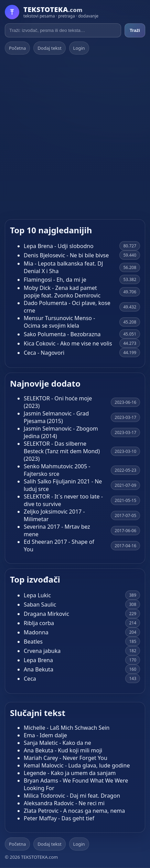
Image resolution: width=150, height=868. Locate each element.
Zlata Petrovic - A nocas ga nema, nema (74, 811)
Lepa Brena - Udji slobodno (59, 246)
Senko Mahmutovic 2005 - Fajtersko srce (57, 470)
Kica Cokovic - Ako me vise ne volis (68, 343)
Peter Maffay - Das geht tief (59, 818)
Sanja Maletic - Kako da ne (57, 743)
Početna (17, 48)
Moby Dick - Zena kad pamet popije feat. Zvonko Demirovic (62, 292)
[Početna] (52, 12)
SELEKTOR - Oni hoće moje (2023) (58, 402)
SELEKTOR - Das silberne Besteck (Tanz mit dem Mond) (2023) (62, 451)
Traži (135, 30)
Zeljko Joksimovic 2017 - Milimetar (54, 515)
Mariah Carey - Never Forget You (66, 758)
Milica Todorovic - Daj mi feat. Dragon (72, 796)
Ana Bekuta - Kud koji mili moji (63, 750)
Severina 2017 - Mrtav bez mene (57, 530)
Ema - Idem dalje (45, 735)
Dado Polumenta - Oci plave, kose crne (67, 307)
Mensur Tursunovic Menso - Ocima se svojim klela (59, 322)
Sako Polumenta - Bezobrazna (62, 334)
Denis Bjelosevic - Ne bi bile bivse (66, 255)
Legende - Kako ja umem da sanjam (70, 773)
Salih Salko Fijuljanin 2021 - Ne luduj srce (63, 485)
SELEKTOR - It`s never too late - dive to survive (63, 500)
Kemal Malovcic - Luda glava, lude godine (77, 765)
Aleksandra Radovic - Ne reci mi (64, 803)
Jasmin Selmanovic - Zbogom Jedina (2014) (61, 432)
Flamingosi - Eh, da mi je (55, 280)
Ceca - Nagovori (44, 353)
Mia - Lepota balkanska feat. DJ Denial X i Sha (63, 267)
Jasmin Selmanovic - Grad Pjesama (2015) (56, 417)
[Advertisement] (75, 137)
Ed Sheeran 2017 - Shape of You (59, 546)
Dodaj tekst (49, 48)
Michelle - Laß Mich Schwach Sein (67, 728)
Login (79, 48)
